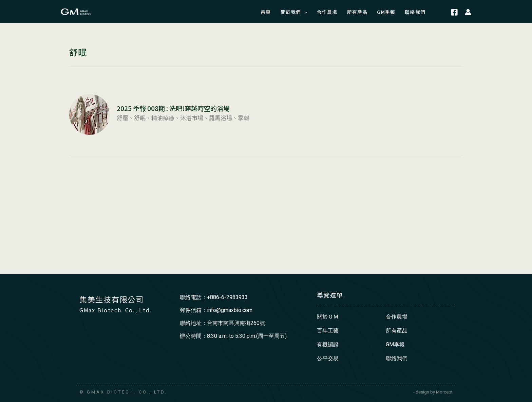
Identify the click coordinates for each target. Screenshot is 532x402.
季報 (244, 118)
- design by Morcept (433, 392)
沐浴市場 (192, 118)
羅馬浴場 (221, 118)
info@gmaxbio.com (230, 310)
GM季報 (395, 344)
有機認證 (328, 344)
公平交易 (328, 358)
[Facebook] (454, 13)
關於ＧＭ (328, 317)
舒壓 (122, 118)
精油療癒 (163, 118)
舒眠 (140, 118)
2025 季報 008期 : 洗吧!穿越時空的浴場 (173, 108)
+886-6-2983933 (227, 297)
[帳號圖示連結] (468, 12)
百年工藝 (328, 331)
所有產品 (397, 331)
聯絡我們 (397, 358)
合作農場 (397, 317)
